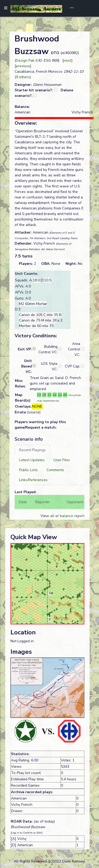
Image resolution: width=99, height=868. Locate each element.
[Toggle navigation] (70, 8)
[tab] (32, 450)
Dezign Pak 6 (27, 61)
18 (44, 395)
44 (55, 395)
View (45, 516)
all (52, 516)
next (68, 61)
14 (60, 395)
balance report (72, 516)
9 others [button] (23, 77)
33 (49, 395)
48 (65, 395)
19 (39, 395)
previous (23, 66)
